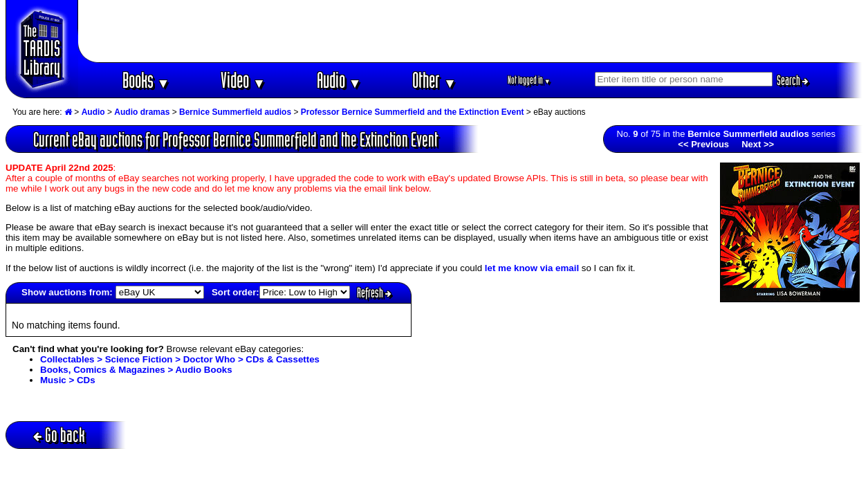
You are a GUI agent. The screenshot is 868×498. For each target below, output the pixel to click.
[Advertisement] (470, 31)
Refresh (374, 293)
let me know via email (532, 268)
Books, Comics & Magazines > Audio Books (136, 370)
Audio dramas (142, 112)
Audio (339, 80)
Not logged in (529, 80)
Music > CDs (68, 380)
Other (434, 80)
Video (243, 80)
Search (793, 80)
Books (146, 80)
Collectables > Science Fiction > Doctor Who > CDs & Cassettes (180, 359)
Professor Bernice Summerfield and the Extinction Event (413, 112)
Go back (59, 435)
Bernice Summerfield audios (235, 112)
